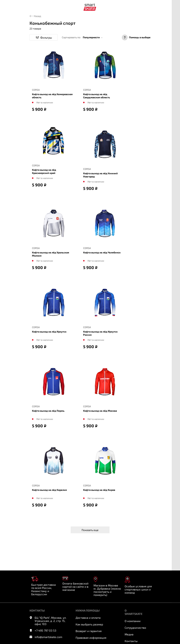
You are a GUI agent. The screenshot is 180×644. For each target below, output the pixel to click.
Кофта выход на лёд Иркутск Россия (100, 333)
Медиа (129, 634)
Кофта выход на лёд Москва (100, 411)
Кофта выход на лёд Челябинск (102, 252)
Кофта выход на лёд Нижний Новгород (100, 175)
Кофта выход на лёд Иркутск (49, 332)
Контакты (131, 641)
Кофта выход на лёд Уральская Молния (51, 254)
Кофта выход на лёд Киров (99, 490)
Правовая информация (91, 638)
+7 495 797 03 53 (45, 630)
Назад (37, 16)
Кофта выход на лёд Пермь (48, 411)
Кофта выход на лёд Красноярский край (44, 171)
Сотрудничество (135, 628)
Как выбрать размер (89, 624)
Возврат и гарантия (89, 631)
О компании (133, 621)
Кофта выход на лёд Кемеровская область (52, 96)
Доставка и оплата (88, 618)
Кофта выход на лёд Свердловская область (97, 96)
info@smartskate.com (48, 637)
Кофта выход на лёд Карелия (49, 490)
